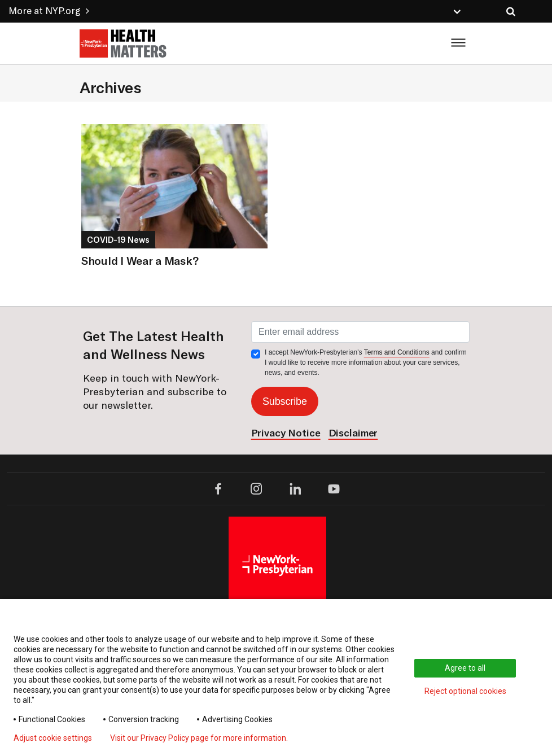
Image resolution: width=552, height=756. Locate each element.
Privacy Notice (286, 433)
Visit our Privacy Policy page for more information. (199, 738)
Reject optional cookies (465, 691)
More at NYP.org (49, 10)
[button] (354, 11)
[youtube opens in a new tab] (334, 489)
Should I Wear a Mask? (140, 261)
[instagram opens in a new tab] (257, 489)
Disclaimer (353, 433)
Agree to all (465, 668)
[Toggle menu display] (454, 43)
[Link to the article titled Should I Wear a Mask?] (174, 184)
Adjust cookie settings (53, 738)
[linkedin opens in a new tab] (295, 489)
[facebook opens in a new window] (218, 489)
